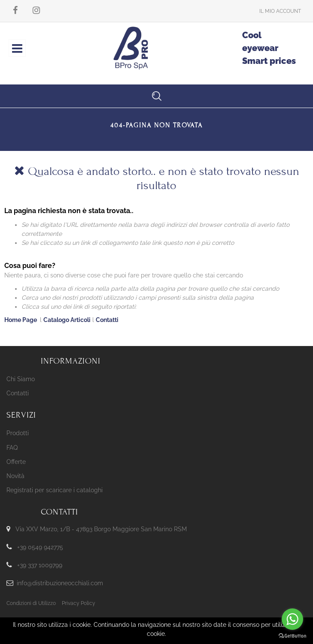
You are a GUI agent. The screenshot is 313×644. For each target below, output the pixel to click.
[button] (280, 11)
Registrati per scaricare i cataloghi (55, 490)
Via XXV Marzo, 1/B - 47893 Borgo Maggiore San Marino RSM (101, 529)
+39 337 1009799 (40, 565)
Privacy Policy (79, 603)
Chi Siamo (21, 379)
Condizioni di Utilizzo (31, 603)
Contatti (107, 320)
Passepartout (170, 630)
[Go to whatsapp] (292, 619)
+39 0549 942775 (40, 547)
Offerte (16, 462)
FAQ (12, 448)
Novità (15, 476)
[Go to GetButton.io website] (292, 635)
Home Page (21, 320)
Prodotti (18, 433)
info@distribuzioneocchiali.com (60, 583)
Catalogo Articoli (67, 320)
